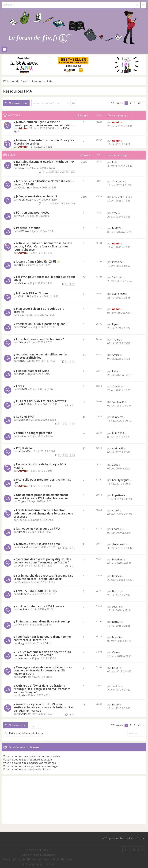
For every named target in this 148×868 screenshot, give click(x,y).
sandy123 (24, 361)
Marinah (23, 420)
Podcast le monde (28, 228)
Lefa (115, 162)
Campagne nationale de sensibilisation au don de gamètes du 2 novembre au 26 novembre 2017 (43, 670)
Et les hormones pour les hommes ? (40, 339)
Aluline (22, 566)
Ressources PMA (18, 91)
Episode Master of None (33, 371)
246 (68, 203)
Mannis (23, 168)
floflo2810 (118, 433)
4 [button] (139, 103)
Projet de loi (24, 448)
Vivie (21, 216)
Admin (23, 128)
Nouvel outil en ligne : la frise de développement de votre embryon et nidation (44, 123)
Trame (22, 342)
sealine (23, 609)
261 (51, 172)
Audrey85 (24, 451)
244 (57, 203)
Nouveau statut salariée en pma (38, 544)
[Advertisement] (74, 800)
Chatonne (24, 187)
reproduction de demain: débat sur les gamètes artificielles (41, 356)
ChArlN (23, 389)
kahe (21, 374)
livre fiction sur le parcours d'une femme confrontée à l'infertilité (42, 638)
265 (73, 172)
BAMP (22, 677)
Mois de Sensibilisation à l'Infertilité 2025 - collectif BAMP (44, 183)
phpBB (26, 859)
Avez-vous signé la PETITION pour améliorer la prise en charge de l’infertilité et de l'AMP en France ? (44, 707)
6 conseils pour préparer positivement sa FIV (42, 481)
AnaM (116, 510)
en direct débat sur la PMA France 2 (40, 606)
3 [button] (135, 103)
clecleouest (119, 544)
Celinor (23, 283)
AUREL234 (25, 404)
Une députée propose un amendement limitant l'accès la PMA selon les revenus (41, 496)
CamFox (23, 315)
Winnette (118, 417)
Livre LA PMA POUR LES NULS (36, 591)
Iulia (21, 265)
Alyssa (116, 355)
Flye (114, 324)
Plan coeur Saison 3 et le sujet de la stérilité (39, 310)
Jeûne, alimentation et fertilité (37, 196)
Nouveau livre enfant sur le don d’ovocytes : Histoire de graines (44, 142)
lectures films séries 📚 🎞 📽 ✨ (38, 261)
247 (73, 203)
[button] (143, 103)
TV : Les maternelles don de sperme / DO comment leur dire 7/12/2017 (42, 654)
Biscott (116, 591)
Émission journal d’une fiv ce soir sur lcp (43, 621)
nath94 (116, 622)
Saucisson (118, 277)
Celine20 (23, 547)
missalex (117, 262)
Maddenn (118, 559)
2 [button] (131, 103)
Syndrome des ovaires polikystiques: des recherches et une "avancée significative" (42, 561)
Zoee (115, 465)
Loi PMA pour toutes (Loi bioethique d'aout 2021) (44, 278)
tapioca (116, 576)
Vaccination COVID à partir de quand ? (42, 324)
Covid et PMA (25, 417)
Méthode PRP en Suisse (32, 293)
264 (68, 172)
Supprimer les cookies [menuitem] (120, 838)
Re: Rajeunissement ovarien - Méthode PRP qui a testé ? (44, 163)
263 (62, 172)
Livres (20, 386)
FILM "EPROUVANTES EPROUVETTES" (42, 401)
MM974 (23, 231)
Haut (143, 838)
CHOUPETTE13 (121, 197)
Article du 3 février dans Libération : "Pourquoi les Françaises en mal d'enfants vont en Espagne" (42, 689)
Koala (22, 695)
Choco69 (117, 529)
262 (57, 172)
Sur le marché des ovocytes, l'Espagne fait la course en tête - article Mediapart (43, 577)
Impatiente (119, 495)
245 (62, 203)
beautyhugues (121, 480)
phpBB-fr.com (45, 864)
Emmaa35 (24, 327)
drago (22, 532)
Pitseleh (23, 582)
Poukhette (25, 200)
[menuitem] (31, 855)
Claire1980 (25, 296)
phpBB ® (46, 850)
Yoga (21, 501)
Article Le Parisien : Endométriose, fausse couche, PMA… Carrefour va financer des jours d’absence (43, 246)
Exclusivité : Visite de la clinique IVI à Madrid (40, 466)
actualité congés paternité (34, 433)
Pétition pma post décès (33, 212)
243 (51, 203)
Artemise (24, 594)
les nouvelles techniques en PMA (38, 528)
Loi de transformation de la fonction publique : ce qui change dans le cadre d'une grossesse (43, 513)
